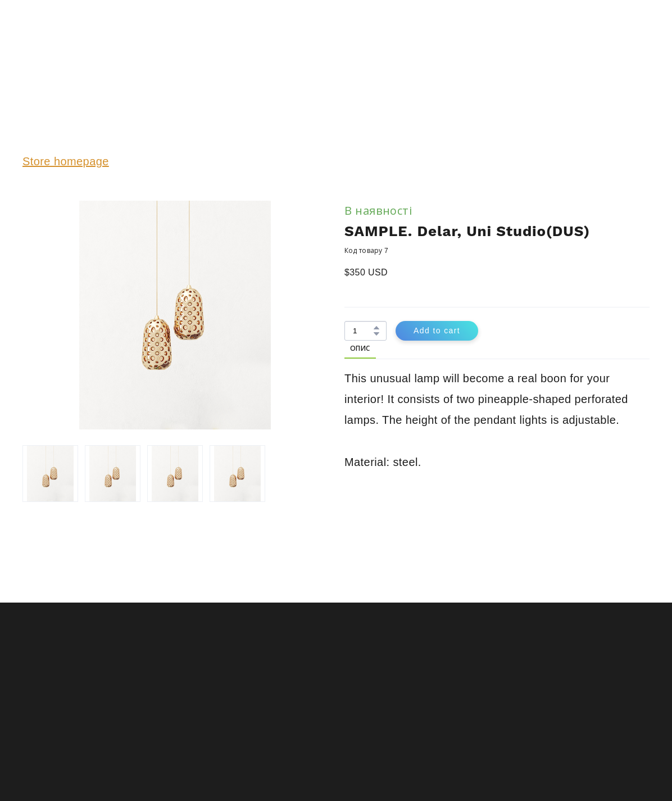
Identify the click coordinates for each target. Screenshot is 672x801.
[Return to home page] (58, 47)
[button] (376, 328)
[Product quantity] (363, 331)
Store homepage (66, 161)
